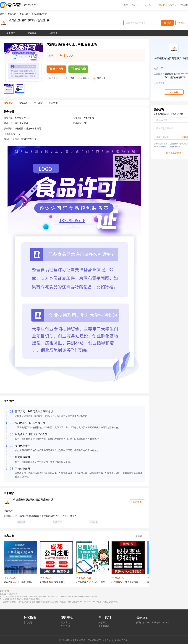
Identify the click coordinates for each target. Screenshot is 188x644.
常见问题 (28, 622)
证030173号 (67, 640)
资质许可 (12, 14)
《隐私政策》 (175, 147)
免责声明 (65, 626)
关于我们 (103, 622)
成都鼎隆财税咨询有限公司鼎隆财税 (29, 20)
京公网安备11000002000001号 (90, 640)
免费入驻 (161, 5)
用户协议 (65, 622)
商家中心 (172, 5)
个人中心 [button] (148, 5)
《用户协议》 (164, 147)
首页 (126, 5)
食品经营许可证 (39, 14)
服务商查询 (104, 626)
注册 (186, 5)
